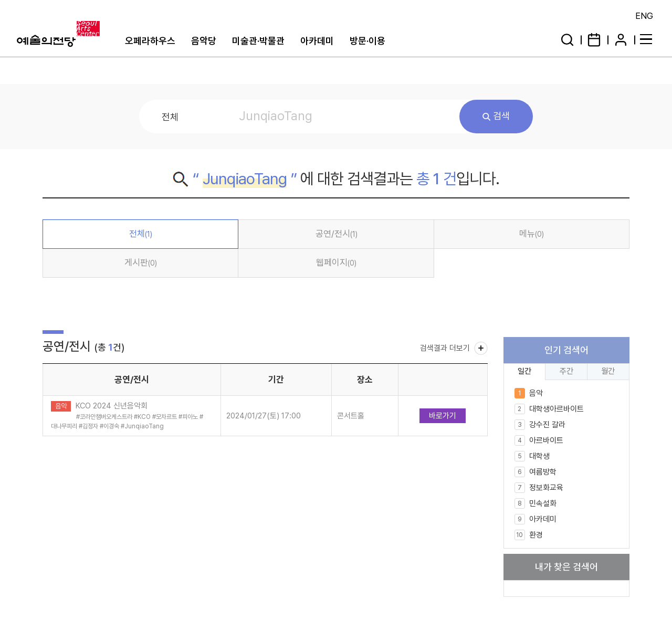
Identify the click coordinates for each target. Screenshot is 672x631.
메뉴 (532, 234)
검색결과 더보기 (445, 348)
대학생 (532, 456)
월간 (608, 371)
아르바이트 (539, 440)
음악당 (204, 41)
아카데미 (317, 41)
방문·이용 (367, 41)
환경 (529, 535)
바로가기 (443, 416)
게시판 (141, 262)
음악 (529, 393)
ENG (644, 16)
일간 (524, 371)
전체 (141, 234)
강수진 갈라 (540, 425)
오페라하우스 (150, 41)
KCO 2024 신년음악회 (112, 406)
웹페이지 (336, 262)
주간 (566, 371)
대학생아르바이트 (549, 409)
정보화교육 (539, 488)
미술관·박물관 (258, 41)
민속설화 (535, 503)
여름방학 (535, 472)
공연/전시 (337, 234)
